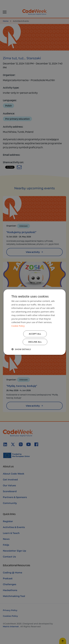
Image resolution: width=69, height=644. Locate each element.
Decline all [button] (35, 342)
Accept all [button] (35, 334)
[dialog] (34, 322)
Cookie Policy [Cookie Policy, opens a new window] (18, 326)
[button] (21, 349)
